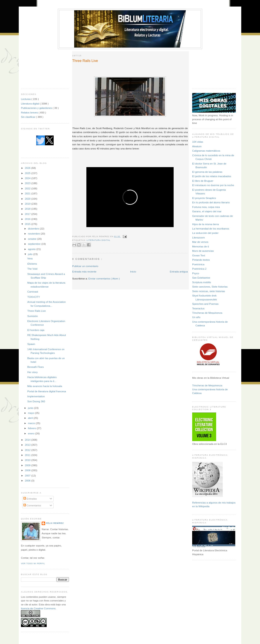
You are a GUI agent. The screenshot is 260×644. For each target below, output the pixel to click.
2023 (28, 183)
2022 (28, 188)
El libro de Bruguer (203, 181)
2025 (28, 173)
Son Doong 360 (36, 401)
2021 (28, 193)
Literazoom (198, 237)
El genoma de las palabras (207, 172)
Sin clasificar (28, 117)
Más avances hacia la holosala (45, 386)
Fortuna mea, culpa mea (206, 207)
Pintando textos (201, 260)
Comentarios (32, 505)
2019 (28, 204)
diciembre (34, 229)
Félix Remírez (55, 523)
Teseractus (198, 308)
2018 (28, 209)
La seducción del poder (205, 233)
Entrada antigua (179, 271)
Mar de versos (200, 242)
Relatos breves (30, 112)
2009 (28, 465)
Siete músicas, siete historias (209, 291)
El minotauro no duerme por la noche (213, 185)
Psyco (196, 273)
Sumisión (32, 316)
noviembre (34, 234)
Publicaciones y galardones (37, 108)
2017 (28, 214)
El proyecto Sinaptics (204, 198)
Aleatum (197, 146)
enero (32, 433)
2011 (28, 455)
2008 (28, 470)
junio (31, 408)
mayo (31, 413)
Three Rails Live (36, 311)
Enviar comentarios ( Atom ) (104, 278)
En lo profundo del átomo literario (211, 202)
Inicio (133, 271)
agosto (32, 249)
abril (31, 418)
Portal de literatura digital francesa (47, 391)
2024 (28, 178)
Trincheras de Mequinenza (207, 313)
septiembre (35, 244)
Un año (196, 317)
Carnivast (33, 292)
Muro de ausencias (203, 251)
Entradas (30, 499)
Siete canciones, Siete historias (210, 287)
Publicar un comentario (85, 266)
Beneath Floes (35, 367)
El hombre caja (36, 330)
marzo (32, 423)
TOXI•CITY (34, 297)
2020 (28, 199)
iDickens (32, 264)
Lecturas (26, 99)
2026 (28, 168)
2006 (28, 480)
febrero (32, 428)
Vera (30, 258)
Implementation (36, 396)
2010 (28, 460)
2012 (28, 450)
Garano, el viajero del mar (207, 211)
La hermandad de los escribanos (211, 229)
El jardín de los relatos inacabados (212, 176)
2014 (28, 440)
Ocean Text (199, 255)
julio (31, 254)
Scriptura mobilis (202, 282)
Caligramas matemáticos (206, 151)
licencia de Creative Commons (38, 608)
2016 (28, 219)
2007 (28, 475)
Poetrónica (198, 264)
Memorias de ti (201, 246)
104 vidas (198, 142)
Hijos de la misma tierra (205, 224)
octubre (32, 239)
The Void (32, 269)
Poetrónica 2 (199, 269)
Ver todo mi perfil (33, 563)
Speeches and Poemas (205, 304)
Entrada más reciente (84, 271)
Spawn (31, 344)
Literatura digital (30, 104)
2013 (28, 445)
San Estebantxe (201, 278)
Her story (32, 372)
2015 (28, 224)
